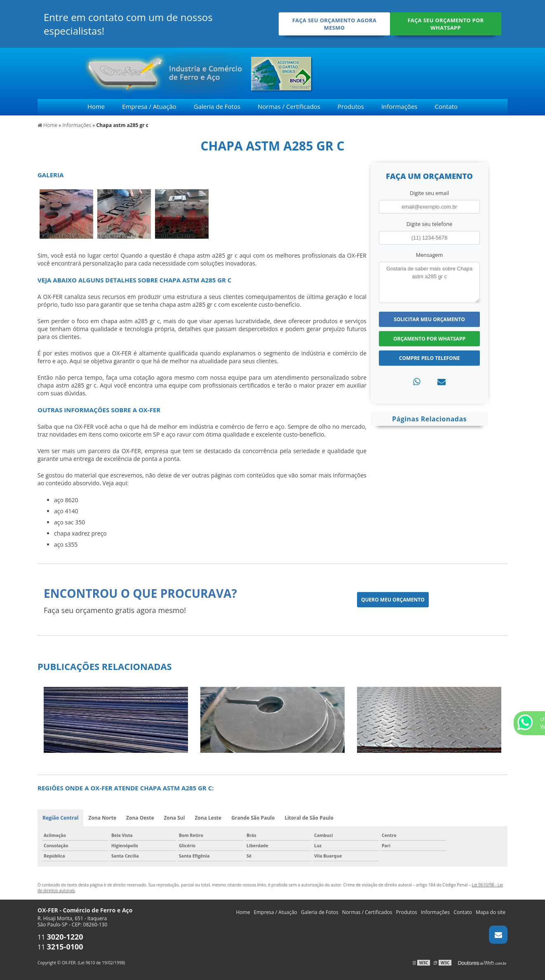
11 (60, 937)
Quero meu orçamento (393, 600)
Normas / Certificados (289, 106)
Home (96, 106)
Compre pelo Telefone (429, 358)
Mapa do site (491, 912)
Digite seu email (429, 193)
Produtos (351, 106)
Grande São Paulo (253, 818)
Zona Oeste (140, 818)
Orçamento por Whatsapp (429, 339)
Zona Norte (102, 818)
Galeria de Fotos (217, 106)
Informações (399, 106)
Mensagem (430, 255)
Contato (446, 106)
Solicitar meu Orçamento (429, 319)
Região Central (60, 818)
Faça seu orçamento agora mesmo (334, 24)
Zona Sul (175, 818)
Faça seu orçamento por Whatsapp (446, 24)
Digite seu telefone (429, 224)
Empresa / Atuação (149, 106)
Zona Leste (208, 818)
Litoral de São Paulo (309, 818)
